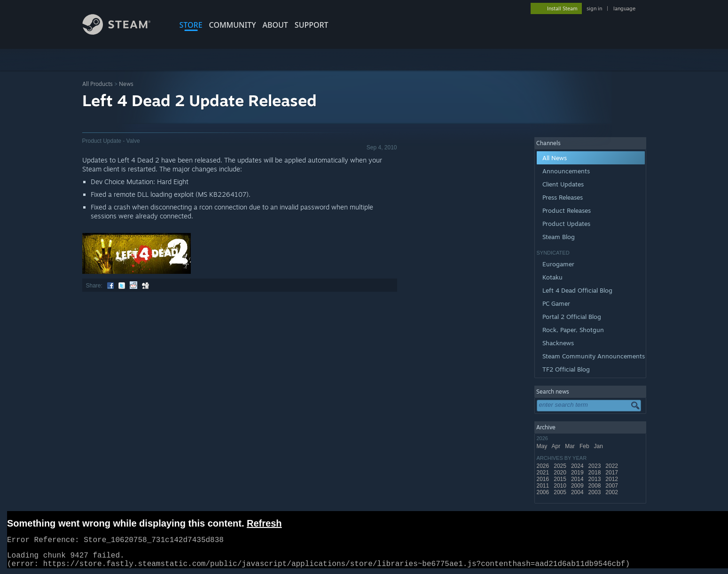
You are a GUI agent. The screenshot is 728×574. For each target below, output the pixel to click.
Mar (571, 446)
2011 (544, 486)
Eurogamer (558, 264)
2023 (595, 466)
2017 (612, 473)
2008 (595, 486)
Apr (557, 446)
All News (555, 158)
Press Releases (563, 197)
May (543, 446)
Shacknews (558, 343)
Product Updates (566, 224)
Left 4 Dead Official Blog (577, 290)
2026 (544, 466)
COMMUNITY (233, 25)
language (624, 8)
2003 (595, 492)
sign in (594, 8)
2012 (612, 479)
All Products (98, 84)
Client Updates (563, 184)
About (275, 25)
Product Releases (567, 210)
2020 (561, 473)
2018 (595, 473)
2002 (612, 492)
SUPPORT (312, 25)
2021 (544, 473)
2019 (578, 473)
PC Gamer (556, 303)
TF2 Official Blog (566, 369)
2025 (561, 466)
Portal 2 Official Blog (572, 317)
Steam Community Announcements (594, 356)
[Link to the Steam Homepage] (124, 32)
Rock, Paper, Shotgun (573, 330)
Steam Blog (559, 237)
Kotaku (552, 277)
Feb (585, 446)
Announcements (566, 171)
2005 (561, 492)
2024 (578, 466)
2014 (578, 479)
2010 (561, 486)
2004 (578, 492)
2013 (595, 479)
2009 (578, 486)
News (126, 84)
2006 (544, 492)
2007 (612, 486)
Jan (599, 446)
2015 (561, 479)
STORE (191, 25)
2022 (612, 466)
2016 (544, 479)
